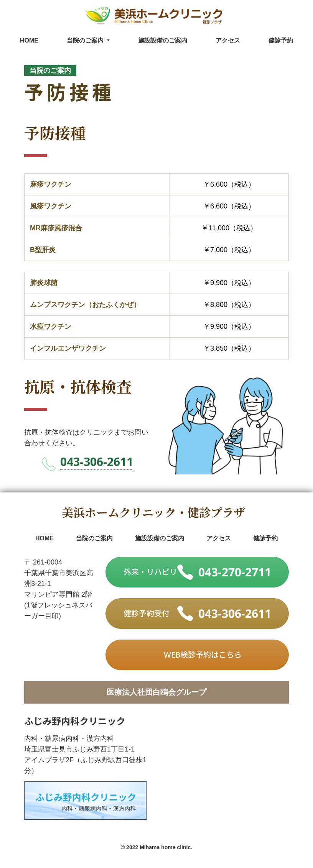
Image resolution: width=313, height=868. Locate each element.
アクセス (228, 40)
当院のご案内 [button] (86, 40)
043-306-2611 (97, 462)
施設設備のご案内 (163, 40)
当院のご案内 (94, 538)
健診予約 (281, 40)
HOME (29, 40)
